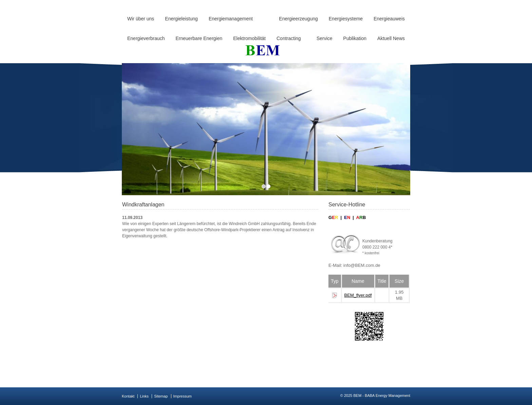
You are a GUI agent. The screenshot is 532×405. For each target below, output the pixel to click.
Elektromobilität (249, 38)
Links (144, 396)
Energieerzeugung (298, 19)
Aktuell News (391, 38)
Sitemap (161, 396)
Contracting (289, 38)
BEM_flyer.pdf (358, 295)
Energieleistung (181, 19)
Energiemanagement (231, 19)
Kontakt (128, 396)
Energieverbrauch (146, 38)
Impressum (183, 396)
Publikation (355, 38)
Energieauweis (389, 19)
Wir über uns (141, 19)
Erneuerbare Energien (199, 38)
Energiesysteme (346, 19)
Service (325, 38)
